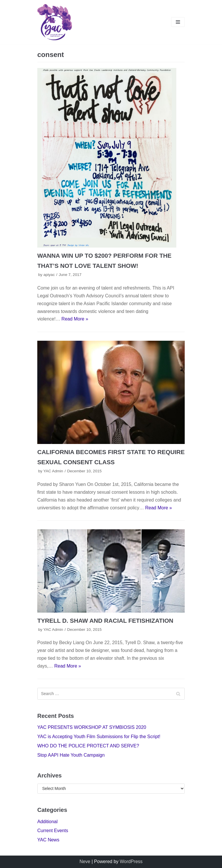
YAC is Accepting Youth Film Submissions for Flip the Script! (99, 737)
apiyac (49, 275)
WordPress (131, 861)
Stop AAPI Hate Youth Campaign (71, 755)
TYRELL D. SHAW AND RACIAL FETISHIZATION (105, 621)
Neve (85, 861)
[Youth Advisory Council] (55, 22)
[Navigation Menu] (178, 22)
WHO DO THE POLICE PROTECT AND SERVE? (88, 746)
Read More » (75, 319)
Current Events (53, 831)
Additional (47, 822)
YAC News (48, 840)
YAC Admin (53, 471)
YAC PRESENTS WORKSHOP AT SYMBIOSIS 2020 (92, 727)
